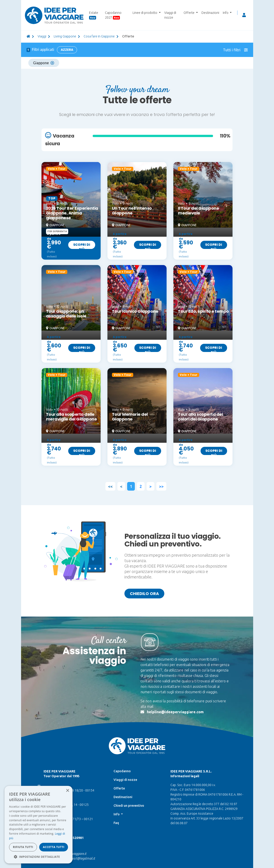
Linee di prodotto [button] (145, 13)
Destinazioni (210, 13)
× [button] (67, 791)
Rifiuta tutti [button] (23, 847)
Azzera (67, 50)
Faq (116, 823)
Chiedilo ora (144, 594)
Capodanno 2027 (113, 15)
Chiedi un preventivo (129, 806)
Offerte (119, 788)
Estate (94, 15)
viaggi (42, 36)
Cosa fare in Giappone (99, 36)
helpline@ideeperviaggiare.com (175, 712)
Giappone (44, 63)
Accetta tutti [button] (54, 847)
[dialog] (39, 825)
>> (161, 486)
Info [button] (226, 13)
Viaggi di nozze (170, 15)
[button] (39, 857)
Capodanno (122, 771)
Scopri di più (82, 246)
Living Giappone (65, 36)
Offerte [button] (189, 13)
